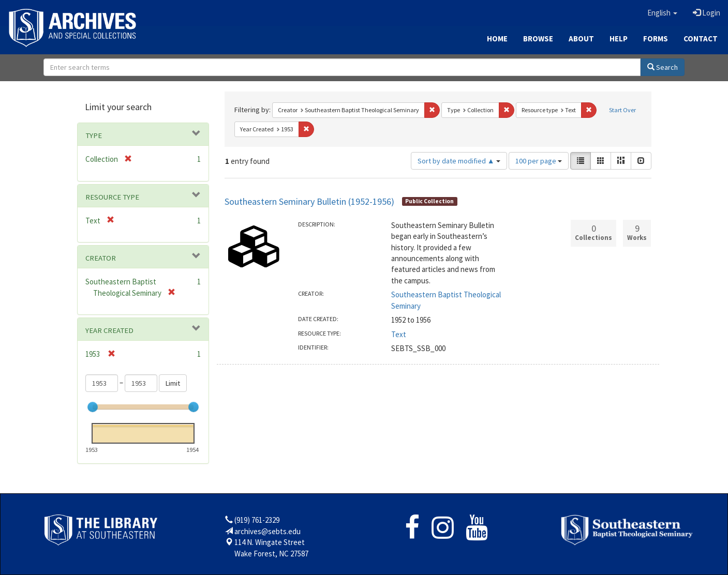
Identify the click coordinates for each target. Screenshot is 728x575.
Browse (538, 39)
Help (619, 39)
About (581, 39)
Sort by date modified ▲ (459, 161)
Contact (701, 39)
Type (94, 135)
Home (497, 39)
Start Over (622, 110)
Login (707, 13)
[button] (662, 13)
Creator (101, 258)
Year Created (109, 330)
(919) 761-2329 (257, 520)
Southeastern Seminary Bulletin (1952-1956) (309, 201)
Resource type (112, 197)
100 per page (539, 161)
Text (399, 334)
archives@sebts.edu (268, 531)
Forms (656, 39)
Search (663, 67)
